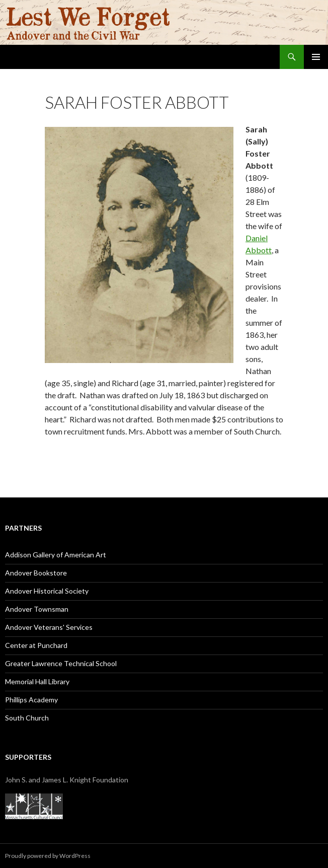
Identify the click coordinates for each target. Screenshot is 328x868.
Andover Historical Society (47, 591)
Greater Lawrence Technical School (61, 663)
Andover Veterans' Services (49, 627)
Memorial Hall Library (37, 681)
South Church (27, 718)
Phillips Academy (31, 700)
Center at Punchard (36, 645)
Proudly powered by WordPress (48, 856)
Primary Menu (316, 57)
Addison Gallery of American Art (56, 555)
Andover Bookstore (36, 573)
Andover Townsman (37, 609)
